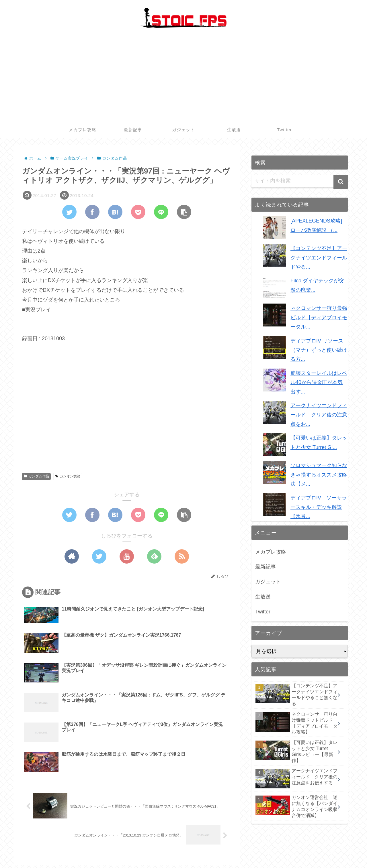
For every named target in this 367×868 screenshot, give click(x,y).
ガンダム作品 (36, 476)
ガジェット (268, 582)
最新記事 (266, 567)
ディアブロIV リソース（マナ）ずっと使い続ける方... (319, 350)
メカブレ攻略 (271, 552)
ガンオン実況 (68, 476)
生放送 (263, 597)
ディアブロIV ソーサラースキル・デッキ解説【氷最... (319, 507)
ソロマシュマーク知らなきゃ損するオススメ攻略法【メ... (319, 475)
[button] (341, 182)
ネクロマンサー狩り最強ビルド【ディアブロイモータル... (319, 317)
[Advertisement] (183, 78)
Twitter (263, 612)
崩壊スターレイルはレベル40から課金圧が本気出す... (319, 382)
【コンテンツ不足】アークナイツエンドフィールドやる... (319, 258)
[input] (300, 181)
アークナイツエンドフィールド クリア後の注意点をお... (319, 415)
